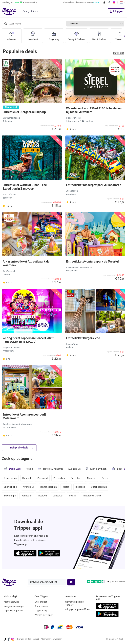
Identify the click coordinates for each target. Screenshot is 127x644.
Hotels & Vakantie (51, 468)
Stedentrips (10, 496)
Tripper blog (41, 611)
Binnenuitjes (10, 478)
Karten (66, 487)
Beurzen (43, 496)
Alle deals (12, 35)
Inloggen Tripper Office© (78, 609)
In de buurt (33, 35)
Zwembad (42, 478)
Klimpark (27, 478)
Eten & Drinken (100, 35)
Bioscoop (80, 487)
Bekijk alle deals (22, 448)
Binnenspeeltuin (49, 487)
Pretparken (59, 478)
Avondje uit (74, 469)
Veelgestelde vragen (14, 606)
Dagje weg (54, 35)
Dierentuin (76, 478)
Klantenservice (11, 602)
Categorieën (29, 11)
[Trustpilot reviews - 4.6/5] (106, 582)
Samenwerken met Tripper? (75, 603)
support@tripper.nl (13, 611)
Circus (105, 478)
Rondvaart (27, 496)
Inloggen (116, 11)
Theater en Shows (92, 496)
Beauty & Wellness (77, 35)
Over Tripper (41, 602)
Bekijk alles (119, 53)
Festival (73, 496)
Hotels (29, 469)
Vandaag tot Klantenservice (19, 2)
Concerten (58, 496)
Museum (92, 478)
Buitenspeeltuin (99, 487)
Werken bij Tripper (44, 615)
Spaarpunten (41, 606)
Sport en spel (11, 487)
